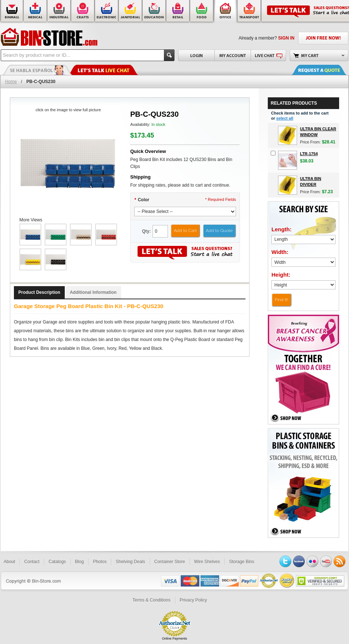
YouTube (326, 561)
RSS (339, 561)
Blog (79, 562)
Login (196, 55)
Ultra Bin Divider (311, 181)
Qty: (146, 231)
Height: (281, 275)
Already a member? (267, 38)
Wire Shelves (207, 562)
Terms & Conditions (151, 600)
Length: (282, 229)
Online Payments (175, 639)
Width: (280, 252)
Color (142, 200)
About (9, 562)
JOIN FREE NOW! (323, 38)
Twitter (285, 561)
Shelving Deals (130, 562)
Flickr (312, 561)
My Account (232, 55)
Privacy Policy (193, 600)
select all (285, 118)
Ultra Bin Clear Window (318, 132)
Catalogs (57, 562)
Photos (100, 562)
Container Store (170, 562)
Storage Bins (242, 562)
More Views (31, 220)
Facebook (299, 561)
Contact (32, 562)
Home (11, 82)
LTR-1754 (309, 154)
